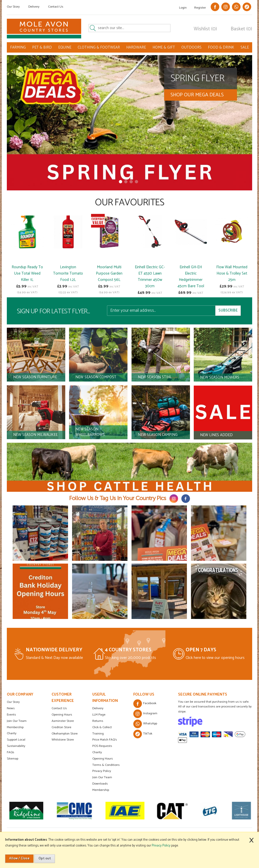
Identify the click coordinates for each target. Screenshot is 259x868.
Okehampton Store (65, 734)
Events (11, 715)
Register (200, 8)
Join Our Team (17, 721)
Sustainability (16, 746)
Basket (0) (241, 29)
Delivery (34, 7)
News (11, 708)
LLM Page (99, 715)
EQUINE (65, 47)
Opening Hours (62, 715)
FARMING (18, 47)
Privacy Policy (102, 771)
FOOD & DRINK (221, 47)
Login (183, 8)
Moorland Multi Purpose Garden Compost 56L (109, 273)
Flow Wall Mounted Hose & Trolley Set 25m (232, 273)
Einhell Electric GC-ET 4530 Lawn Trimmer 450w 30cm (150, 277)
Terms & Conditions (106, 765)
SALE (245, 47)
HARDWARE (136, 47)
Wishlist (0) (205, 29)
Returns (98, 721)
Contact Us (56, 7)
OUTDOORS (191, 47)
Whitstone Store (63, 740)
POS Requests (102, 746)
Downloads (100, 784)
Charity (12, 733)
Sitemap (13, 759)
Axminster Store (63, 721)
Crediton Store (61, 727)
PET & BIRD (42, 47)
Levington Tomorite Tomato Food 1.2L (68, 273)
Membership (15, 727)
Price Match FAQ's (105, 740)
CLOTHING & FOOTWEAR (99, 47)
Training (98, 734)
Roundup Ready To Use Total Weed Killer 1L (27, 273)
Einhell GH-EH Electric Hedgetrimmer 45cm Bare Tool (191, 277)
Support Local (16, 740)
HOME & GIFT (164, 47)
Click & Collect (102, 727)
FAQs (10, 752)
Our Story (13, 7)
